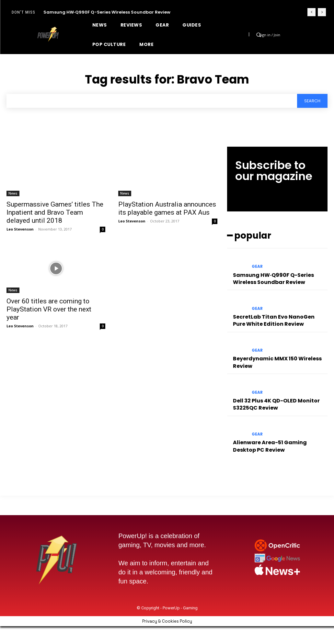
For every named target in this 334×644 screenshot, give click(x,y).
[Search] (311, 101)
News (13, 194)
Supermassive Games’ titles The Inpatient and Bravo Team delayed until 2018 (55, 213)
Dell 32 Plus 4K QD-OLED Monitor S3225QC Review (272, 396)
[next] (322, 12)
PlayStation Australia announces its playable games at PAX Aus (167, 209)
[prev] (311, 12)
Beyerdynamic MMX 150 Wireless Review (273, 356)
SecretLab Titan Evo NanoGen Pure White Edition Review (276, 315)
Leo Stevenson (20, 229)
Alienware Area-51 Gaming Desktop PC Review (277, 436)
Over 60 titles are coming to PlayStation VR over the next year (49, 310)
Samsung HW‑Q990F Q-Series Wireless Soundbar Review (107, 12)
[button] (259, 35)
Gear (257, 265)
